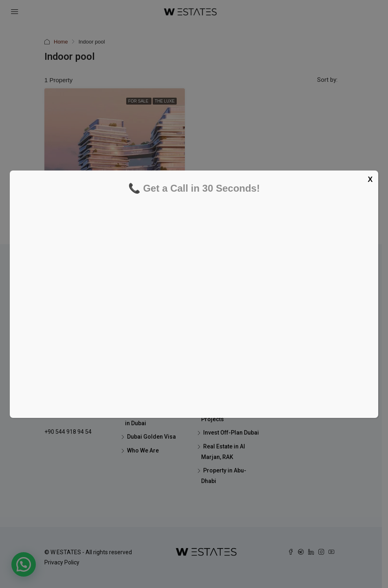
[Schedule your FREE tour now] (192, 302)
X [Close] (370, 179)
